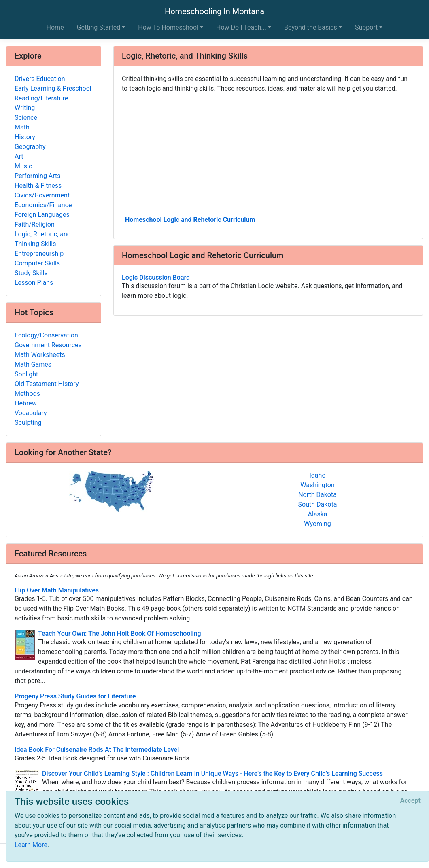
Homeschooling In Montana (214, 11)
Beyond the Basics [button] (311, 27)
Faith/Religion (35, 224)
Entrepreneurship (39, 254)
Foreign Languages (42, 215)
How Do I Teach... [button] (241, 27)
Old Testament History (47, 384)
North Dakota (318, 495)
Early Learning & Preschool (53, 88)
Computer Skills (37, 263)
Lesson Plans (34, 283)
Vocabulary (31, 413)
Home (55, 27)
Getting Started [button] (99, 27)
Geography (30, 147)
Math (22, 127)
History (25, 137)
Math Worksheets (40, 355)
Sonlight (26, 374)
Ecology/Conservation (46, 335)
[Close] (410, 801)
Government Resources (48, 345)
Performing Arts (38, 176)
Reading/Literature (41, 98)
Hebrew (26, 403)
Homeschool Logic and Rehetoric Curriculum (190, 220)
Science (26, 118)
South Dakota (318, 504)
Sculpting (28, 423)
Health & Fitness (38, 186)
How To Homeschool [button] (168, 27)
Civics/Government (42, 195)
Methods (27, 394)
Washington (317, 485)
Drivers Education (40, 79)
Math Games (33, 364)
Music (23, 166)
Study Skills (31, 273)
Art (19, 156)
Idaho (317, 475)
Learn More (31, 845)
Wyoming (318, 524)
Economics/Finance (43, 205)
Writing (25, 108)
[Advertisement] (268, 153)
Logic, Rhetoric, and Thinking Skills (43, 239)
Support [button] (366, 27)
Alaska (317, 514)
